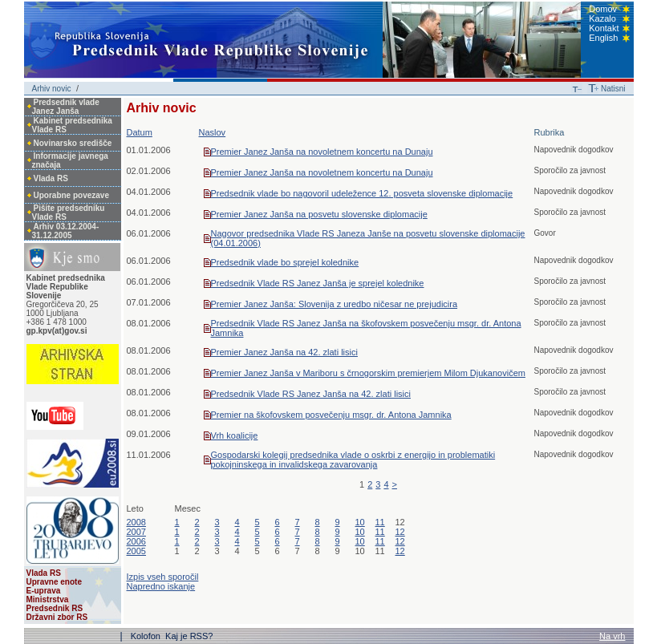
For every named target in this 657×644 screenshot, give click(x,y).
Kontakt (604, 28)
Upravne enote (54, 582)
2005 (136, 551)
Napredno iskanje (161, 586)
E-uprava (44, 591)
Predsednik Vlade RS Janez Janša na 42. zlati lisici (311, 394)
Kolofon (147, 636)
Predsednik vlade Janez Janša (66, 107)
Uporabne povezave (71, 195)
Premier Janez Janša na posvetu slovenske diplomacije (319, 214)
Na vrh (612, 636)
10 (360, 522)
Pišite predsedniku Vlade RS (69, 213)
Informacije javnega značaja (70, 160)
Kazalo (602, 18)
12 (400, 532)
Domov (603, 9)
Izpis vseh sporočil (163, 577)
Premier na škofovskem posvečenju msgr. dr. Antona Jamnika (331, 415)
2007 (136, 532)
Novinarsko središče (73, 143)
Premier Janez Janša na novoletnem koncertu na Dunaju (322, 152)
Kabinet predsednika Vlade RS (72, 125)
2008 (136, 522)
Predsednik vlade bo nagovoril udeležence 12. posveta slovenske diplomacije (362, 193)
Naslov (213, 132)
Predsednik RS (55, 608)
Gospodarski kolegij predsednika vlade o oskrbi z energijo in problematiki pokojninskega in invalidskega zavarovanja (353, 460)
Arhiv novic (52, 89)
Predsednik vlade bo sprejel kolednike (285, 262)
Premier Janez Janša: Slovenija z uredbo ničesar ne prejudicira (335, 304)
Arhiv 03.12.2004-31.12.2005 (66, 231)
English (603, 38)
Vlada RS (51, 178)
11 (380, 522)
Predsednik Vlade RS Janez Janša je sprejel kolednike (318, 283)
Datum (140, 132)
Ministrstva (48, 599)
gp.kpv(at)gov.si (57, 331)
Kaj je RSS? (189, 636)
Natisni (613, 89)
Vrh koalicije (235, 435)
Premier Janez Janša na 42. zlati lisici (284, 352)
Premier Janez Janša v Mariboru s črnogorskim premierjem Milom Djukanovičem (368, 373)
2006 (136, 541)
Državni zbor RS (57, 617)
